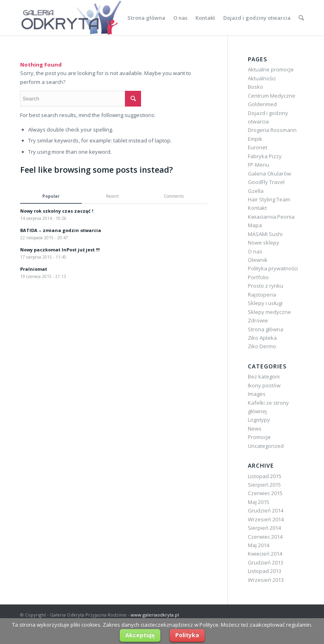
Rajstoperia (262, 295)
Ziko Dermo (262, 346)
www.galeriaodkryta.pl (155, 615)
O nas (255, 251)
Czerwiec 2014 (265, 537)
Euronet (258, 147)
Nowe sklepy (264, 243)
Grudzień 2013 (266, 562)
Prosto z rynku (266, 286)
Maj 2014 (259, 545)
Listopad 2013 (265, 571)
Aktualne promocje (271, 69)
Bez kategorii (264, 376)
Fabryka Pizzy (265, 156)
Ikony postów (264, 385)
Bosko (255, 87)
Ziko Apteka (262, 338)
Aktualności (262, 78)
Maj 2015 (259, 502)
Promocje (259, 437)
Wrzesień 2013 (266, 580)
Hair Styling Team (269, 199)
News (255, 429)
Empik (255, 139)
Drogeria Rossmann (272, 130)
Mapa (255, 225)
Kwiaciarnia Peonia (271, 217)
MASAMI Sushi (265, 234)
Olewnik (258, 260)
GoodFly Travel (266, 182)
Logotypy (259, 420)
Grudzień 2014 (266, 510)
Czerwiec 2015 (265, 493)
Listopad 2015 (265, 476)
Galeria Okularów (269, 174)
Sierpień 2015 (264, 485)
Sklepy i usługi (265, 303)
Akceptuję (140, 635)
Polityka (187, 635)
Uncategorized (266, 446)
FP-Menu (259, 165)
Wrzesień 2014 (266, 519)
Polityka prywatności (273, 268)
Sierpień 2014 (264, 528)
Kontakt (257, 208)
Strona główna (266, 329)
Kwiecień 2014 (265, 554)
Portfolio (258, 277)
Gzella (256, 191)
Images (257, 394)
